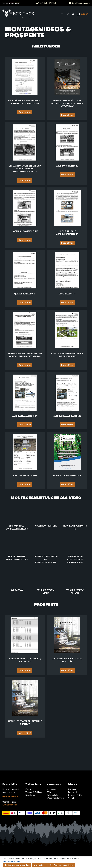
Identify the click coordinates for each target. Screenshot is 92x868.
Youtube (72, 798)
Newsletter (30, 795)
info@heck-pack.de (81, 3)
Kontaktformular (9, 805)
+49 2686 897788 (48, 3)
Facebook (73, 792)
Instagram (73, 789)
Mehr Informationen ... (13, 861)
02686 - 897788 (10, 796)
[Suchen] (67, 14)
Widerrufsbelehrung (55, 798)
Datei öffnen (25, 112)
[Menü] (62, 14)
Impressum (52, 789)
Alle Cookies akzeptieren (61, 865)
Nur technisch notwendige (17, 865)
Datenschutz (52, 795)
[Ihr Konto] (73, 14)
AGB (49, 792)
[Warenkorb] (83, 14)
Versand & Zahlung (34, 792)
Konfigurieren (40, 865)
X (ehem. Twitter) (76, 795)
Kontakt (29, 789)
